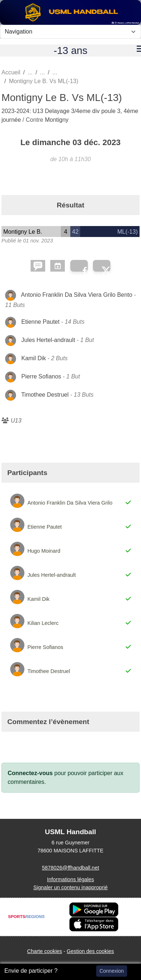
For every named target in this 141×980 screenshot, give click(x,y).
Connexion (112, 971)
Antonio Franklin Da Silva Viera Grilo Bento (77, 295)
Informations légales (70, 879)
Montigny (57, 120)
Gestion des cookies (90, 951)
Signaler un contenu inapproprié (70, 887)
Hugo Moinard (44, 551)
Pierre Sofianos (41, 376)
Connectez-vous (30, 773)
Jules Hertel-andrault (48, 340)
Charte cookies (44, 951)
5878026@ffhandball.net (70, 868)
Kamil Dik (34, 358)
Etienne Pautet (40, 322)
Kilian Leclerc (43, 623)
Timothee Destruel (45, 395)
